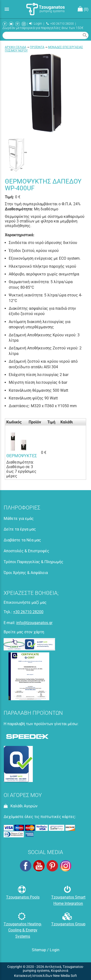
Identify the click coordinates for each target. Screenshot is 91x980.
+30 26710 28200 (60, 24)
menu (7, 9)
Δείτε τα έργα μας (20, 529)
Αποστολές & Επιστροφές (26, 551)
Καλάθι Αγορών (21, 806)
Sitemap (39, 950)
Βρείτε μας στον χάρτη (24, 632)
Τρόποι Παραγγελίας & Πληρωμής (33, 562)
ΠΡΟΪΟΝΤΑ (37, 47)
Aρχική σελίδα (16, 47)
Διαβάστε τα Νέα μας (22, 540)
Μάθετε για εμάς (19, 519)
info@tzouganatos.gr (34, 623)
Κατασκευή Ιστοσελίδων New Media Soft (45, 976)
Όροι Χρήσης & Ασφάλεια (26, 573)
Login (36, 24)
